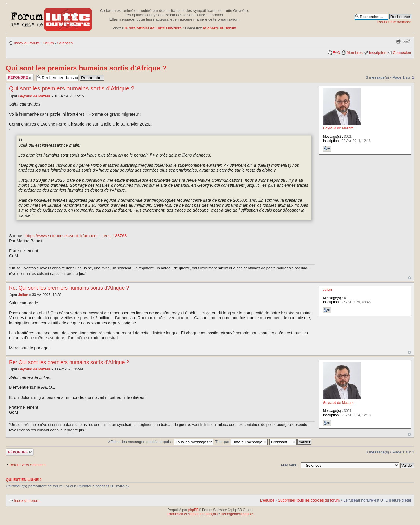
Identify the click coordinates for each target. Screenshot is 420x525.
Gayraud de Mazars (34, 96)
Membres (355, 53)
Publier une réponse (20, 77)
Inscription (378, 53)
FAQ (336, 53)
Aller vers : (289, 465)
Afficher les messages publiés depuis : (161, 442)
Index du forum (27, 43)
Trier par (241, 442)
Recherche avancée (394, 22)
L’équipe (267, 500)
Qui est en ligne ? (24, 480)
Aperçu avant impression (398, 41)
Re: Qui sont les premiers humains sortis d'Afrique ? (69, 288)
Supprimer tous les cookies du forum (309, 500)
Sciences (65, 43)
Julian (23, 295)
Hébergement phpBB (237, 514)
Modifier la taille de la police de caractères (407, 41)
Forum (48, 43)
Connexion (402, 53)
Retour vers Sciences (27, 465)
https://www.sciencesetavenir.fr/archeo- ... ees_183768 (76, 236)
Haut (409, 278)
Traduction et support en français (192, 514)
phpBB (193, 510)
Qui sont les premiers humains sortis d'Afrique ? (86, 68)
